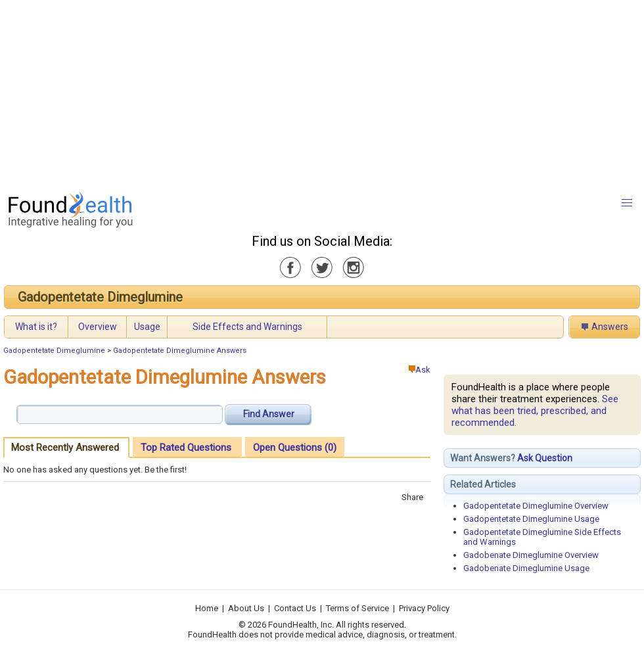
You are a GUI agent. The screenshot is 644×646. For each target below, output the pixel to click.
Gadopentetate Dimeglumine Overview (536, 506)
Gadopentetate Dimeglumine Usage (531, 519)
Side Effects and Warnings (247, 327)
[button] (627, 203)
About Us (246, 608)
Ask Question (545, 458)
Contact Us (295, 608)
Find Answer (269, 414)
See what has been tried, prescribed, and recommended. (535, 411)
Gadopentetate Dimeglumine (100, 297)
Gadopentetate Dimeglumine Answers (180, 351)
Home (207, 608)
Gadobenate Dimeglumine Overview (531, 555)
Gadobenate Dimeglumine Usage (526, 568)
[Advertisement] (310, 92)
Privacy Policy (424, 608)
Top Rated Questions (186, 448)
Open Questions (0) (295, 448)
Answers (610, 327)
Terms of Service (357, 608)
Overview (98, 327)
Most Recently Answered (65, 448)
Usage (147, 327)
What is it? (36, 327)
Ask (420, 370)
